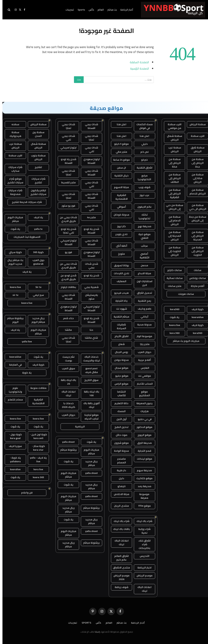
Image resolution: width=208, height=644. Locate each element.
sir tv (13, 295)
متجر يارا (142, 344)
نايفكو (119, 486)
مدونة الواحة (119, 451)
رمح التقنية (142, 301)
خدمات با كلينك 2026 (66, 405)
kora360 (172, 309)
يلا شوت (172, 317)
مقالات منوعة (36, 388)
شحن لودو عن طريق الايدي (66, 277)
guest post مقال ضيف (89, 370)
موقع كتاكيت (142, 478)
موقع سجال (119, 368)
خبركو (142, 160)
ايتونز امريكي (66, 148)
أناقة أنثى (119, 246)
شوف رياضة (119, 587)
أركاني (142, 317)
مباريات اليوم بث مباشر (184, 341)
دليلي (142, 144)
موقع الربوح (142, 435)
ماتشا (66, 330)
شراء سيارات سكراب (13, 169)
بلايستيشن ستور (89, 297)
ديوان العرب (142, 352)
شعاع (119, 344)
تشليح (36, 167)
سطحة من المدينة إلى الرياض (172, 236)
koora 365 (36, 477)
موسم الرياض (142, 575)
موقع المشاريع (142, 393)
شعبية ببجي (89, 287)
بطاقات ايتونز (66, 287)
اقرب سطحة (195, 136)
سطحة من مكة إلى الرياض (195, 178)
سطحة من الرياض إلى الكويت (195, 251)
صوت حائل (119, 435)
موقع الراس (119, 384)
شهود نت (119, 309)
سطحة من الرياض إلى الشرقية (172, 194)
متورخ (119, 254)
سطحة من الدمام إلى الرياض (172, 220)
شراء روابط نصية (142, 531)
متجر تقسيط (66, 182)
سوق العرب (66, 368)
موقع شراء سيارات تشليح (13, 181)
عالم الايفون (142, 207)
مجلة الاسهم (119, 187)
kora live (36, 469)
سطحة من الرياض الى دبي (195, 207)
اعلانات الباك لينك (119, 542)
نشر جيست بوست (66, 359)
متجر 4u (89, 217)
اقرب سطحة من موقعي (172, 126)
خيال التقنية (119, 176)
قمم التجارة (142, 451)
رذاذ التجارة (119, 301)
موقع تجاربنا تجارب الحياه (89, 417)
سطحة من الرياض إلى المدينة (195, 236)
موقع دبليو (119, 376)
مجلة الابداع (142, 273)
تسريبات (67, 10)
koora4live (195, 317)
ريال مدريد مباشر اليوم (36, 320)
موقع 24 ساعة (119, 160)
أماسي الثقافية (142, 256)
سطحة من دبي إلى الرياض (172, 207)
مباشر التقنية (119, 317)
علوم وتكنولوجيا (13, 390)
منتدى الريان (119, 506)
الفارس (142, 368)
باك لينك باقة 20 (66, 382)
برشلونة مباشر (66, 450)
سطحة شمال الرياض (172, 138)
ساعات (195, 270)
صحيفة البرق (142, 443)
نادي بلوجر (119, 234)
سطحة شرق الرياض (195, 149)
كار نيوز (119, 226)
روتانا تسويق (119, 265)
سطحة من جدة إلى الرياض (195, 219)
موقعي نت (142, 376)
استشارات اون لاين (142, 283)
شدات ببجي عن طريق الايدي (66, 219)
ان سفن (119, 168)
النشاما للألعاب (119, 393)
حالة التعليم (119, 403)
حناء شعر (66, 318)
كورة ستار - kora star (36, 448)
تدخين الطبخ (119, 427)
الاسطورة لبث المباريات (24, 237)
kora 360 (172, 333)
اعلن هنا (119, 124)
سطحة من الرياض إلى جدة (195, 163)
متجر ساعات (172, 286)
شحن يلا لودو (89, 275)
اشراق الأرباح (119, 336)
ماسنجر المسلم (119, 461)
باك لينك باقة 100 (89, 393)
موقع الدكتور (142, 427)
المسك (119, 411)
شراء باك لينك (142, 521)
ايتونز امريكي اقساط (66, 242)
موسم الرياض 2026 (119, 577)
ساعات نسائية (172, 278)
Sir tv (36, 287)
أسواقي (119, 207)
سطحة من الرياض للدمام (195, 192)
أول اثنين (119, 419)
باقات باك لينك (119, 529)
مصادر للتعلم (13, 400)
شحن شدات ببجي (89, 266)
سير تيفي (36, 295)
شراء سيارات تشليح (36, 181)
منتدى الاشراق (119, 568)
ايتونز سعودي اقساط (89, 161)
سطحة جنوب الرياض (36, 157)
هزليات (142, 411)
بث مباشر (110, 10)
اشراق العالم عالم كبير (119, 558)
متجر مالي (119, 152)
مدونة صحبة (142, 325)
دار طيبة (119, 470)
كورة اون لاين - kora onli (36, 436)
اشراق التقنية (142, 168)
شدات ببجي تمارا (66, 126)
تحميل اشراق (142, 293)
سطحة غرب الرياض (172, 149)
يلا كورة (24, 373)
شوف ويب (142, 187)
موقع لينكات (142, 459)
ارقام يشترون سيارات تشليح (36, 192)
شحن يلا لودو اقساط (66, 161)
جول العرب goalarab (36, 262)
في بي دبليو (142, 419)
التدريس (142, 556)
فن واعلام (24, 493)
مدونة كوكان (119, 215)
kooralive (13, 469)
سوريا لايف (13, 446)
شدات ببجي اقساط (89, 126)
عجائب (142, 246)
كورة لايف (195, 309)
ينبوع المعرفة (142, 403)
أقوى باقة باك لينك (89, 405)
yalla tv (36, 229)
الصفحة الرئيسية (137, 68)
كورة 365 (36, 252)
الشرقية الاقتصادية (119, 197)
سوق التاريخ (89, 380)
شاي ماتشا (89, 338)
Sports (79, 10)
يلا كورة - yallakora (13, 460)
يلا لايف (36, 217)
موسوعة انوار (142, 336)
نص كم (142, 152)
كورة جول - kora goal (13, 436)
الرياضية (77, 427)
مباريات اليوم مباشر (89, 452)
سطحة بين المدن (36, 134)
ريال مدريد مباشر (89, 463)
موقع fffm (142, 506)
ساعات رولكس (195, 278)
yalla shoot (66, 442)
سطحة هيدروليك (13, 134)
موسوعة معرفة (142, 496)
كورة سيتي (13, 252)
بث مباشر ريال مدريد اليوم (13, 262)
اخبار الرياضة (142, 568)
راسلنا (95, 632)
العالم (98, 10)
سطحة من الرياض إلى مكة (172, 163)
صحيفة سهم (142, 470)
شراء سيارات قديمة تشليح (24, 202)
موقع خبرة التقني (142, 236)
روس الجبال (119, 352)
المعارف (119, 281)
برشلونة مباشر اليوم (13, 320)
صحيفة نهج (142, 226)
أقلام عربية (142, 360)
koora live (172, 325)
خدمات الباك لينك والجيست (89, 359)
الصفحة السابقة (137, 62)
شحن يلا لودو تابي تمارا (66, 231)
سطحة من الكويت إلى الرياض (172, 251)
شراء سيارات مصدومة (13, 192)
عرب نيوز (142, 195)
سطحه (13, 124)
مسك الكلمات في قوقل (142, 126)
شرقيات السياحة (119, 326)
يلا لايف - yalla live (36, 460)
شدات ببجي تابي (66, 138)
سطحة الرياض (195, 124)
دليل (119, 478)
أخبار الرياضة (124, 10)
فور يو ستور (66, 206)
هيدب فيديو (119, 293)
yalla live (24, 341)
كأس (89, 10)
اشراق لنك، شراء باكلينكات (142, 544)
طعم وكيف (142, 309)
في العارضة (13, 365)
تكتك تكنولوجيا (142, 217)
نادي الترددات (119, 273)
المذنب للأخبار (142, 384)
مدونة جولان (119, 360)
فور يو (66, 252)
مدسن (142, 265)
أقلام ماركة (195, 286)
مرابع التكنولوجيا (142, 177)
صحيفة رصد (142, 486)
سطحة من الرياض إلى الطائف (172, 178)
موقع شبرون (119, 443)
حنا (89, 330)
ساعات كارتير (172, 270)
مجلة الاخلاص (119, 494)
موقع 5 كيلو (119, 144)
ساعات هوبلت (184, 294)
